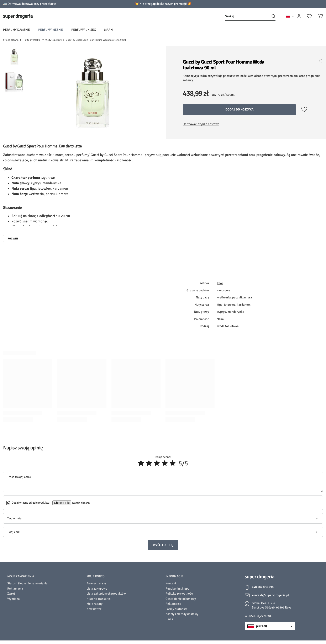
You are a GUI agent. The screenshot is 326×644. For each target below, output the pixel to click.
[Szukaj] (250, 16)
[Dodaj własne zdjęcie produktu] (81, 503)
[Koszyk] (320, 16)
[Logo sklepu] (18, 16)
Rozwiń (13, 239)
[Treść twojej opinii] (163, 482)
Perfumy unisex (84, 30)
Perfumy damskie (17, 30)
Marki (109, 30)
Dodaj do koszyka (240, 109)
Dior (220, 283)
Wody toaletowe (54, 40)
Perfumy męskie (51, 30)
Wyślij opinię (163, 545)
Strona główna (11, 40)
